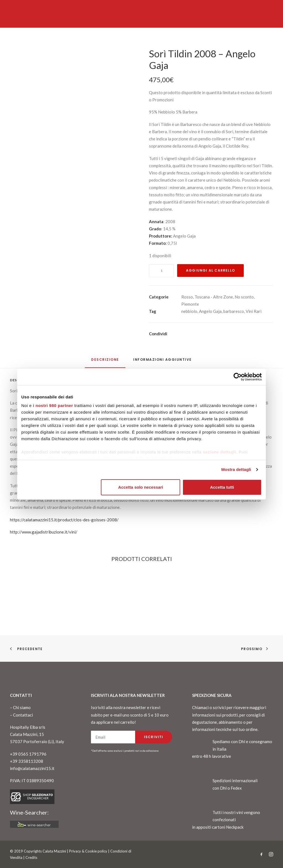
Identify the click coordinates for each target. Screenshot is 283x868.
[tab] (163, 362)
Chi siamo (22, 707)
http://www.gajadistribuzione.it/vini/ (44, 532)
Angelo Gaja (210, 311)
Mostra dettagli (236, 469)
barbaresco (234, 311)
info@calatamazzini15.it (32, 768)
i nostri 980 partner (53, 405)
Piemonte (190, 304)
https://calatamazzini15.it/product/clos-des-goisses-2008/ (64, 520)
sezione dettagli (220, 452)
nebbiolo (189, 311)
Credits (31, 857)
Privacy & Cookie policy (88, 851)
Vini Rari (254, 311)
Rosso (187, 297)
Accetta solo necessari (141, 487)
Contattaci (23, 715)
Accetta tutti (222, 487)
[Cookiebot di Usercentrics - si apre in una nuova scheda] (238, 377)
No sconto (244, 297)
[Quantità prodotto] (161, 271)
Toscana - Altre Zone (214, 297)
